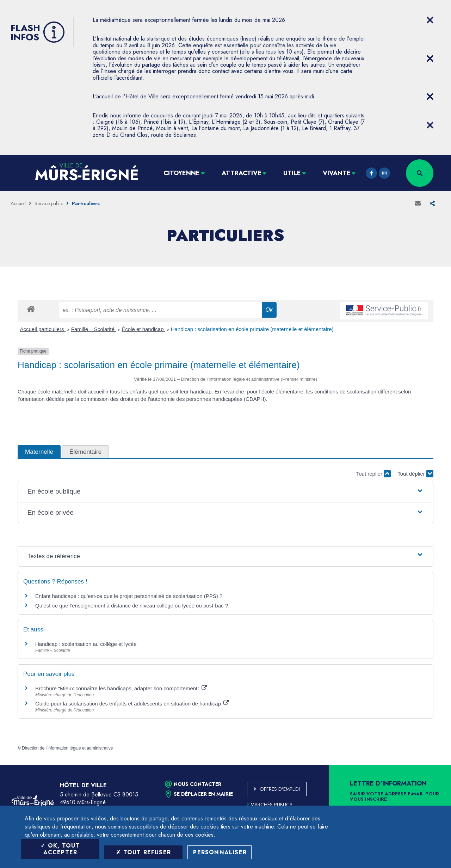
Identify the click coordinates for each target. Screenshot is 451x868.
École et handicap (143, 329)
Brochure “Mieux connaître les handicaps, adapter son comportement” (121, 688)
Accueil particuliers (43, 329)
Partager (432, 203)
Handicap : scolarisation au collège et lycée (86, 644)
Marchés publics (270, 805)
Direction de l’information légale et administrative (67, 748)
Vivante (337, 173)
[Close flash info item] (430, 20)
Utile (292, 173)
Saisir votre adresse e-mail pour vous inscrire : (394, 797)
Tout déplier (415, 474)
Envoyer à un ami (418, 203)
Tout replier (373, 474)
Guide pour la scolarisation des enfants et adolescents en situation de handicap (132, 704)
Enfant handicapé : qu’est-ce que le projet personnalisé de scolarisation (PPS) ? (129, 596)
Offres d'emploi (280, 789)
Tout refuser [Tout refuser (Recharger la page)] (143, 852)
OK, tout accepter (60, 849)
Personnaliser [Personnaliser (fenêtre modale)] (220, 852)
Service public (49, 203)
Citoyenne (182, 173)
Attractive (242, 173)
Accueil (18, 203)
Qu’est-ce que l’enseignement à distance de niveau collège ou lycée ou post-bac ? (132, 606)
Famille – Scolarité (94, 329)
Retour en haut (430, 765)
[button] (225, 492)
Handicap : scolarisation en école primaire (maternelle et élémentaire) (252, 329)
